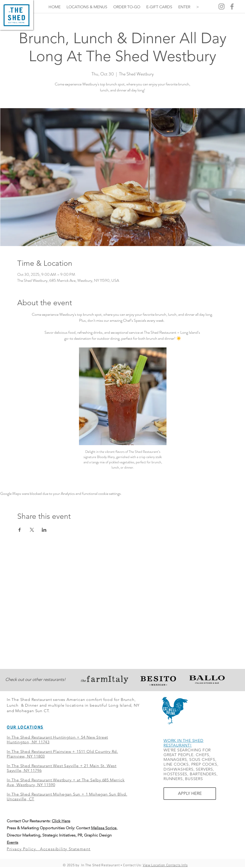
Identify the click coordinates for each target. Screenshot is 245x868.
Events (12, 842)
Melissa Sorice (104, 828)
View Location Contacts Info (165, 865)
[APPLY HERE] (190, 794)
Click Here (61, 821)
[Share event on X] (32, 530)
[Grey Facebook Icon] (232, 6)
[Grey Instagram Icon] (221, 6)
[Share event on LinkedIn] (44, 530)
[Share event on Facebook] (20, 530)
